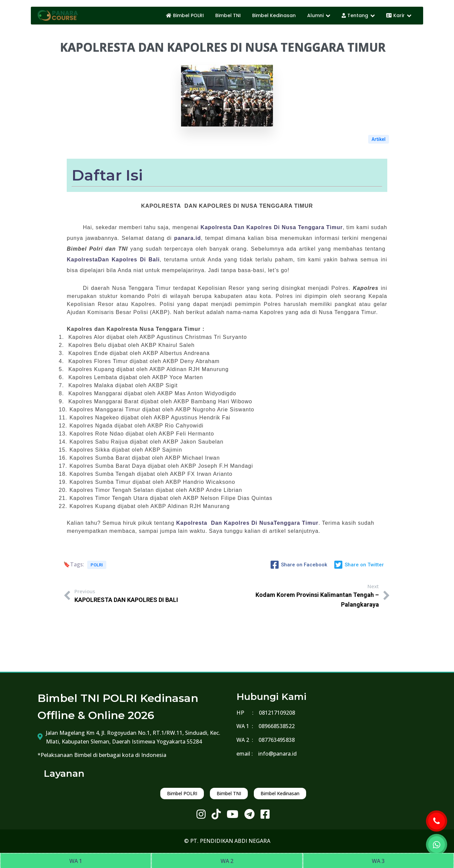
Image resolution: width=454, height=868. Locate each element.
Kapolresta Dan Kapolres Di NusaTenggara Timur (247, 523)
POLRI (97, 565)
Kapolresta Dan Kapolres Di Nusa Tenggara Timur (272, 227)
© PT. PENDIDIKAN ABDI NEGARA (227, 841)
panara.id (187, 238)
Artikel (379, 139)
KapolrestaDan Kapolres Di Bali (113, 260)
